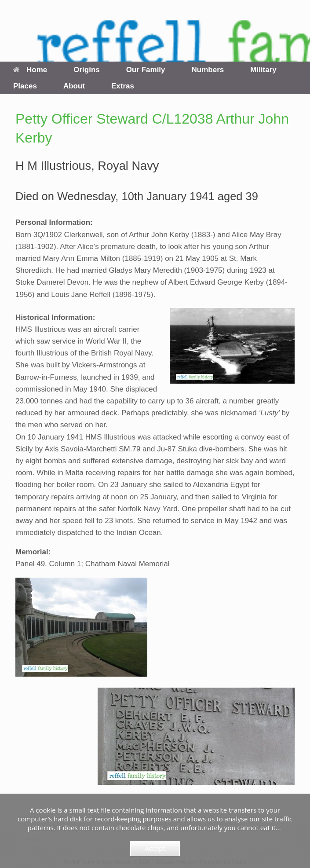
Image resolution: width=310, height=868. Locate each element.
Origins (87, 70)
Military (263, 70)
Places (25, 86)
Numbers (208, 70)
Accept (155, 848)
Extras (123, 86)
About (74, 86)
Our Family (146, 70)
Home (30, 70)
